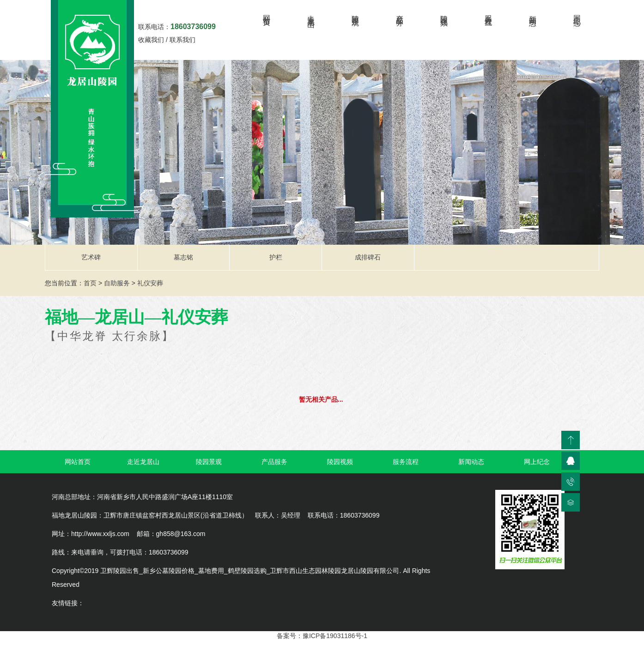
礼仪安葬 (150, 283)
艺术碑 (91, 257)
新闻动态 (533, 12)
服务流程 (489, 12)
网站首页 (267, 12)
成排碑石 (368, 257)
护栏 (276, 257)
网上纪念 (577, 12)
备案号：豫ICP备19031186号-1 (322, 636)
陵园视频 (444, 12)
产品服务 (400, 12)
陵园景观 (355, 12)
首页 (90, 283)
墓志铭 (183, 257)
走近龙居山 (311, 13)
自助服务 (117, 283)
